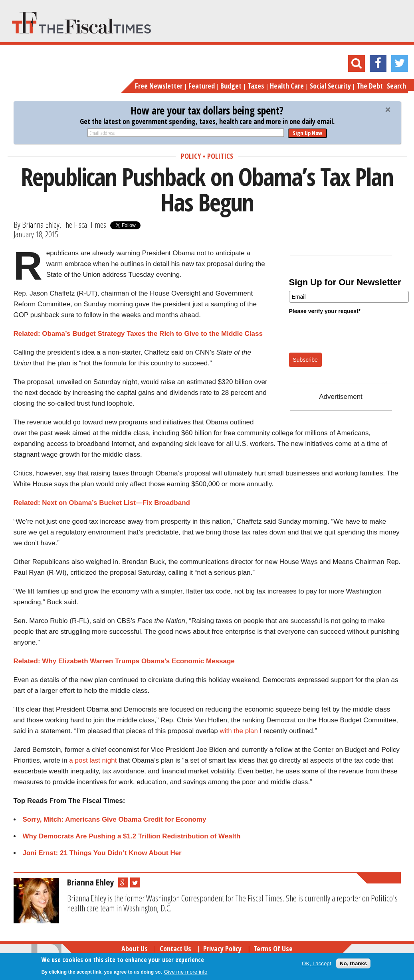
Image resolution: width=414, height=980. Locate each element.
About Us (135, 948)
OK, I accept (316, 963)
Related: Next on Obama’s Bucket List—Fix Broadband (102, 503)
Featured (202, 86)
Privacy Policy (222, 948)
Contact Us (175, 948)
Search (396, 86)
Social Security (330, 86)
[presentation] (350, 333)
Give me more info (186, 972)
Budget (231, 86)
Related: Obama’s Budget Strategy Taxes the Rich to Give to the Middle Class (138, 334)
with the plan (239, 731)
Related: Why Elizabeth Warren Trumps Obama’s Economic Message (124, 661)
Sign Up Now (307, 133)
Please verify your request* (325, 311)
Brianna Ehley (41, 225)
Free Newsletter (159, 86)
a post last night (93, 760)
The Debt (370, 86)
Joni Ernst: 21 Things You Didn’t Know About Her (102, 853)
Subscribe (305, 360)
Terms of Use (273, 948)
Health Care (287, 86)
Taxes (256, 86)
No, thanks (353, 963)
